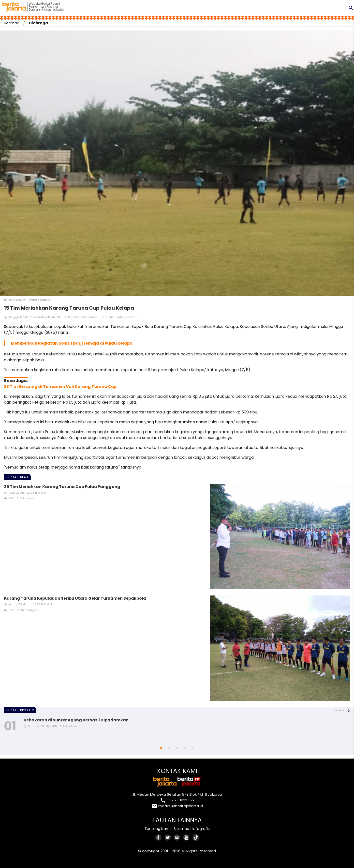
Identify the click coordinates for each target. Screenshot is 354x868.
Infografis (201, 829)
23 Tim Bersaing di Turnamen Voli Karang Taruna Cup (60, 387)
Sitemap (181, 829)
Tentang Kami (157, 829)
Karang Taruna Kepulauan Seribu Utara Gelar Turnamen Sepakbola (75, 598)
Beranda (12, 23)
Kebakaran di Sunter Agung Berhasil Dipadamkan (76, 720)
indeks (340, 710)
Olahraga (38, 23)
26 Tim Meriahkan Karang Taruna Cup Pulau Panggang (62, 487)
